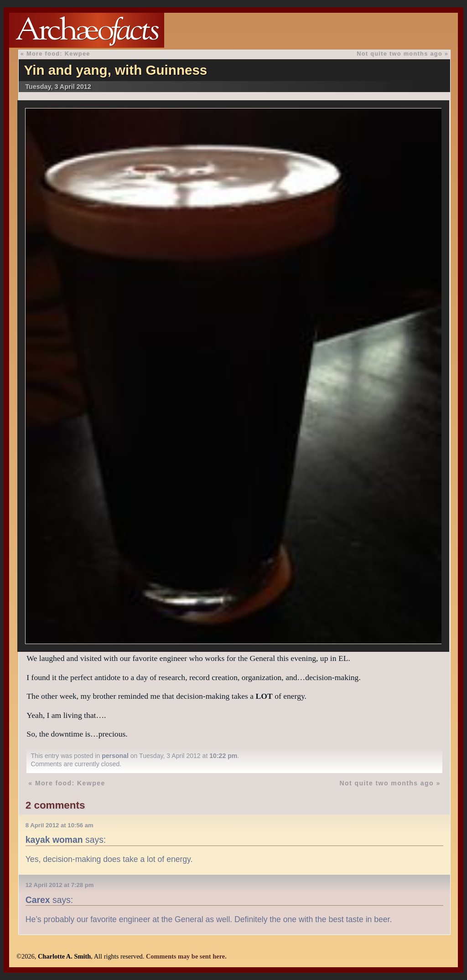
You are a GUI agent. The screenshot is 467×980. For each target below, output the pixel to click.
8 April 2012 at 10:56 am (60, 825)
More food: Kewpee (58, 54)
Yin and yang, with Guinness (116, 70)
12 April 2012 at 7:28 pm (60, 885)
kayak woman (54, 840)
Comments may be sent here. (186, 956)
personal (115, 756)
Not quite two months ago (400, 54)
